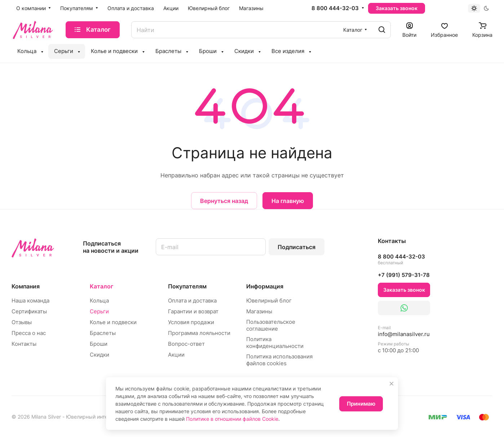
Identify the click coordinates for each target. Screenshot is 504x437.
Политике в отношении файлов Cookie (232, 419)
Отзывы (22, 322)
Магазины (259, 311)
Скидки (100, 355)
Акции (176, 355)
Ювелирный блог (269, 301)
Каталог (101, 286)
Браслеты (103, 333)
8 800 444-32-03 (335, 8)
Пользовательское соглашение (271, 325)
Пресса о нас (29, 333)
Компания (26, 286)
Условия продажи (191, 322)
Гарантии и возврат (193, 311)
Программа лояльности (199, 333)
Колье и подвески (113, 322)
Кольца (99, 301)
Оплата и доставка (192, 301)
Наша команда (30, 301)
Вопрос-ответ (186, 344)
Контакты (24, 344)
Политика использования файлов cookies (279, 360)
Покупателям (187, 286)
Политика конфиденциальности (275, 343)
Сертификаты (29, 311)
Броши (99, 344)
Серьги (99, 311)
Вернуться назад (224, 201)
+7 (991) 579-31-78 (404, 275)
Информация (265, 286)
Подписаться (297, 247)
